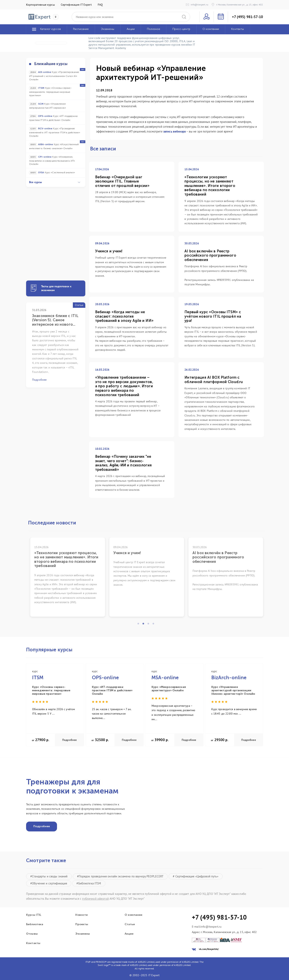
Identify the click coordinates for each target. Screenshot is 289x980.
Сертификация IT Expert (76, 5)
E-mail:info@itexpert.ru (207, 927)
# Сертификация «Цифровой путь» (195, 876)
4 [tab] (155, 625)
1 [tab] (139, 625)
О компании (133, 915)
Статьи (130, 924)
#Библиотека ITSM (89, 883)
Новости (81, 915)
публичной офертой (95, 899)
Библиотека (35, 924)
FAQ (100, 5)
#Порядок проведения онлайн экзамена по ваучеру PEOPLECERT (120, 876)
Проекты (82, 924)
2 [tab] (144, 625)
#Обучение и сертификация (49, 883)
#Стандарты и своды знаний (49, 876)
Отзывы (32, 934)
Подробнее (69, 740)
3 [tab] (150, 625)
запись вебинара (175, 131)
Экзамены (83, 934)
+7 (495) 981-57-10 (247, 17)
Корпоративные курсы (40, 5)
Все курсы (55, 182)
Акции (129, 934)
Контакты (33, 943)
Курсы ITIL (34, 915)
